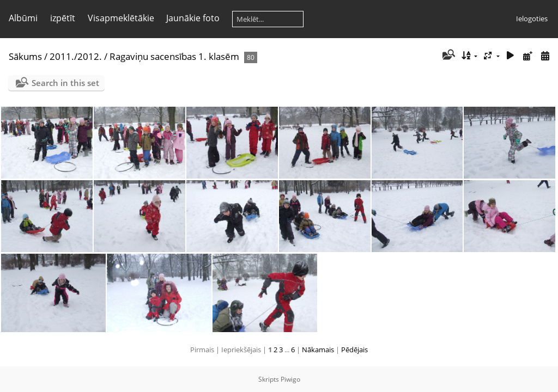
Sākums (25, 56)
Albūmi (23, 18)
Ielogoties (532, 19)
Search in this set (65, 83)
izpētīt (63, 18)
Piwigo (290, 379)
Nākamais (318, 350)
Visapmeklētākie (121, 18)
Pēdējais (354, 350)
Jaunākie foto (193, 18)
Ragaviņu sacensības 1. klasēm (174, 56)
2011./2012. (76, 56)
